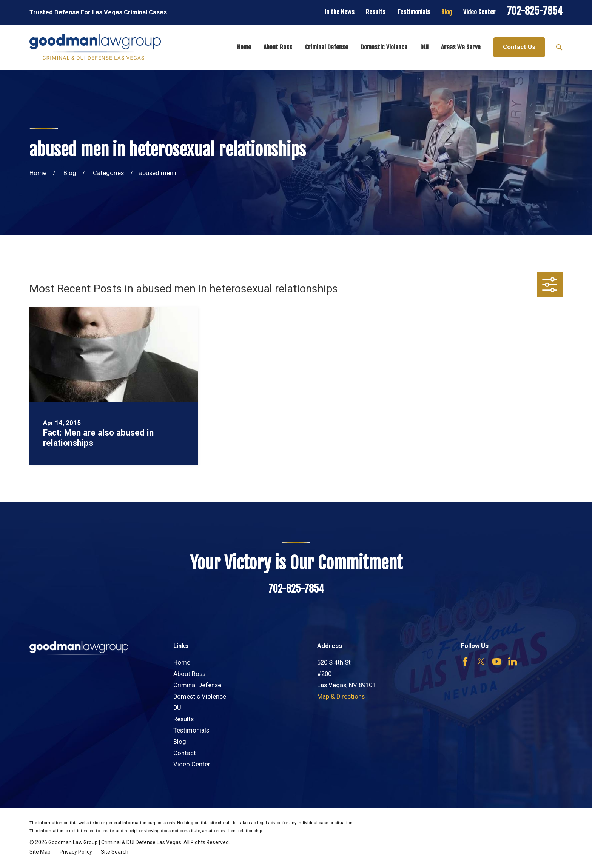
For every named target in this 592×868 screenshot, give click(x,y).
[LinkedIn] (513, 661)
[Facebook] (465, 661)
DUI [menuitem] (424, 47)
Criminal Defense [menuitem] (327, 47)
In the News (340, 12)
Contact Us (519, 47)
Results (376, 12)
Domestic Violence (200, 696)
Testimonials (414, 12)
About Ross (189, 674)
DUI (178, 708)
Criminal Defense (197, 685)
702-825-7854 (535, 11)
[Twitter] (481, 661)
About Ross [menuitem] (278, 47)
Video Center (479, 12)
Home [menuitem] (244, 47)
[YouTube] (497, 661)
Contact (185, 753)
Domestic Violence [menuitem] (384, 47)
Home (182, 663)
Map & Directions (341, 696)
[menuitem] (40, 852)
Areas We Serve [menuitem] (461, 47)
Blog (447, 12)
